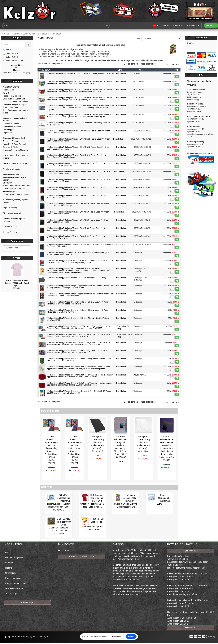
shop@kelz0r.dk (182, 556)
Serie (120, 70)
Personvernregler (39, 636)
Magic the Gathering (11, 87)
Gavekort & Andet (10, 227)
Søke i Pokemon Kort (13, 61)
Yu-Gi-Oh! (7, 93)
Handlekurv (201, 38)
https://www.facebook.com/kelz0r (192, 562)
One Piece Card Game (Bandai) (16, 102)
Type (140, 70)
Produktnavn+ (45, 70)
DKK (165, 25)
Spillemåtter (8, 133)
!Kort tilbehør (121, 73)
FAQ (7, 552)
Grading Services (10, 232)
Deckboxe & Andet (11, 124)
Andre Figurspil (9, 191)
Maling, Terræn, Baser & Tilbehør (16, 194)
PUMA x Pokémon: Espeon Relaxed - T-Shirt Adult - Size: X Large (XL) (17, 283)
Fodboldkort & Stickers (12, 96)
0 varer (210, 25)
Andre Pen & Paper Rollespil (14, 144)
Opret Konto (64, 550)
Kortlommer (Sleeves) (12, 127)
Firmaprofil (10, 563)
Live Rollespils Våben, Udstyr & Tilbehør (15, 157)
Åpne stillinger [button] (27, 602)
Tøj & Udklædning (10, 208)
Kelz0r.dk (24, 636)
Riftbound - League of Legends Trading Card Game (15, 106)
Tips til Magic (11, 594)
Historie (9, 568)
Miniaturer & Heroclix (11, 169)
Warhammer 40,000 (11, 174)
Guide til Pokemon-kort (16, 588)
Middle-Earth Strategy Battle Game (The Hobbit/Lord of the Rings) (17, 187)
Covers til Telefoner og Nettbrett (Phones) (16, 220)
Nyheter (17, 258)
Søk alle (8, 50)
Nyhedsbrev (11, 573)
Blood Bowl (8, 183)
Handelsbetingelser (14, 557)
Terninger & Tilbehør (11, 147)
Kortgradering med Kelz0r (17, 583)
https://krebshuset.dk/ (196, 568)
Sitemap (212, 636)
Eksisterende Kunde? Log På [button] (82, 557)
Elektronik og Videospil (12, 213)
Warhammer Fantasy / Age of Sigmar (15, 179)
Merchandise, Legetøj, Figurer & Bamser (16, 201)
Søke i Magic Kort (12, 53)
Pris (176, 70)
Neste (175, 64)
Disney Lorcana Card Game (14, 99)
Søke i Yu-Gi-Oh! (11, 57)
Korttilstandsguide (13, 578)
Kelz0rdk (178, 565)
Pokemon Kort (9, 90)
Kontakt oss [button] (191, 551)
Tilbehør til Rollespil (11, 141)
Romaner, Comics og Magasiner (16, 150)
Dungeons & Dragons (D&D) (14, 138)
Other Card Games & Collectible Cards (16, 111)
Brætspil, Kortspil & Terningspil (15, 163)
